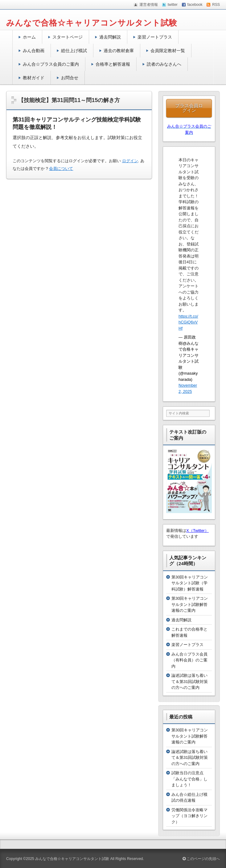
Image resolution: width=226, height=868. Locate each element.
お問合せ (70, 78)
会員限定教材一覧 (168, 51)
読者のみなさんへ (164, 64)
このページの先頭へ (201, 859)
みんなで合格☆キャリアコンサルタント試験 (92, 23)
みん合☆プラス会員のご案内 (51, 64)
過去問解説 (110, 37)
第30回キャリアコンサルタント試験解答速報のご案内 (190, 604)
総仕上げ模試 (74, 51)
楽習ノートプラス (155, 37)
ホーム (29, 37)
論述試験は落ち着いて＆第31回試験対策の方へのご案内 (190, 681)
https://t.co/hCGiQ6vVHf (188, 322)
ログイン (130, 161)
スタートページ (68, 37)
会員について (61, 169)
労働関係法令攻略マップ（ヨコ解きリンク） (189, 816)
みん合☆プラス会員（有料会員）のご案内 (189, 660)
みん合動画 (34, 51)
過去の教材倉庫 (119, 51)
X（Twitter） (197, 531)
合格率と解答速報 (113, 64)
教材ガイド (34, 78)
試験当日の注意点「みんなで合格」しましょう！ (189, 779)
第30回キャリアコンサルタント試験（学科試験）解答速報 (190, 583)
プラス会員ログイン (189, 108)
